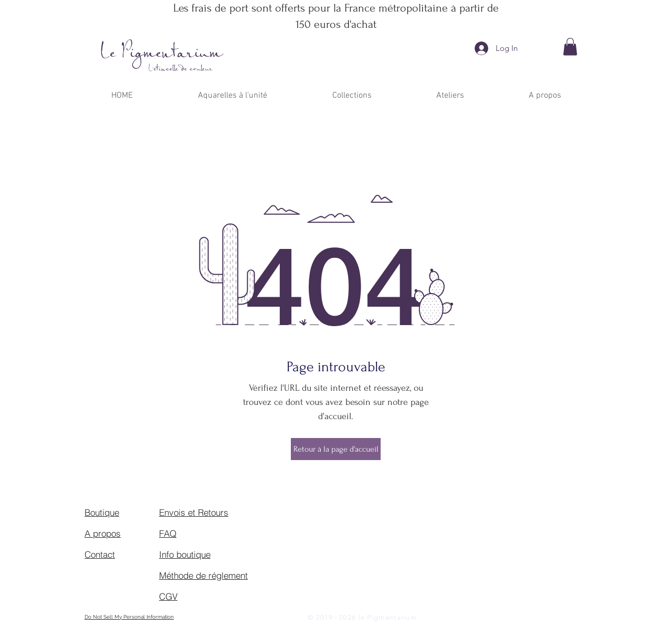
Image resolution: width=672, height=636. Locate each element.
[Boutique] (122, 512)
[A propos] (122, 533)
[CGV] (196, 596)
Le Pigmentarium (162, 53)
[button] (570, 46)
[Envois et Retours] (196, 512)
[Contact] (122, 554)
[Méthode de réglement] (206, 575)
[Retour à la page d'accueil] (336, 449)
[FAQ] (196, 533)
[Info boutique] (196, 554)
